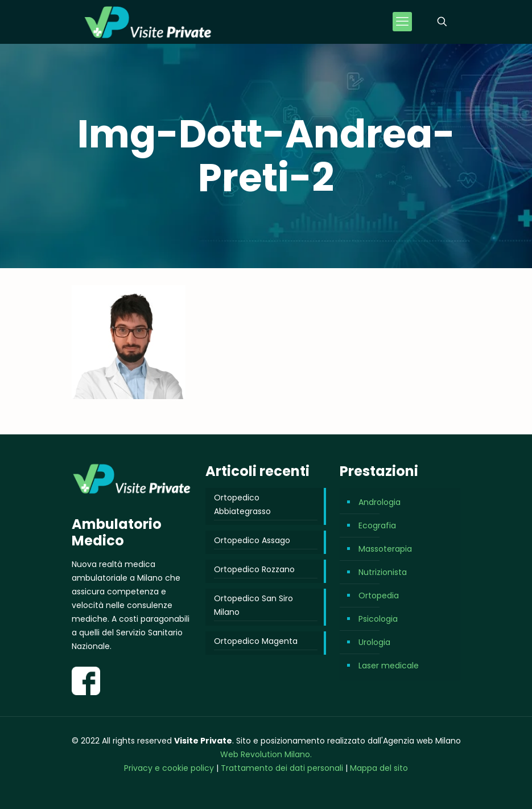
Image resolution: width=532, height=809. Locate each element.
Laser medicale (389, 666)
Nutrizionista (383, 572)
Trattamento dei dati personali (283, 768)
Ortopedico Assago (252, 540)
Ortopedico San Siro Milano (253, 605)
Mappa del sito (379, 768)
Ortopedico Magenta (256, 641)
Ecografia (377, 525)
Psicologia (378, 619)
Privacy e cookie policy (169, 768)
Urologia (374, 642)
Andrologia (380, 502)
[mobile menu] (402, 22)
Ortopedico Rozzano (254, 569)
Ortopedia (379, 596)
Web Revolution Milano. (266, 754)
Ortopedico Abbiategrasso (242, 504)
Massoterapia (385, 549)
